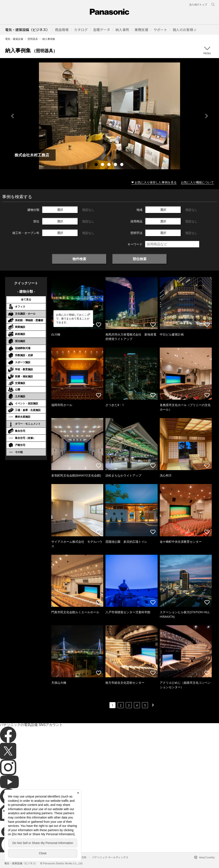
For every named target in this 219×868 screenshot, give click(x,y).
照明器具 (33, 39)
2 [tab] (103, 165)
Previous (12, 116)
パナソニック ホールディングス (110, 857)
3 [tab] (109, 165)
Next (207, 116)
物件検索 (79, 259)
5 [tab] (122, 165)
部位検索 (140, 259)
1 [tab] (97, 165)
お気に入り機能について (197, 182)
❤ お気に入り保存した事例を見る (154, 182)
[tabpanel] (109, 116)
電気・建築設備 (14, 39)
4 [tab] (116, 165)
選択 (60, 210)
